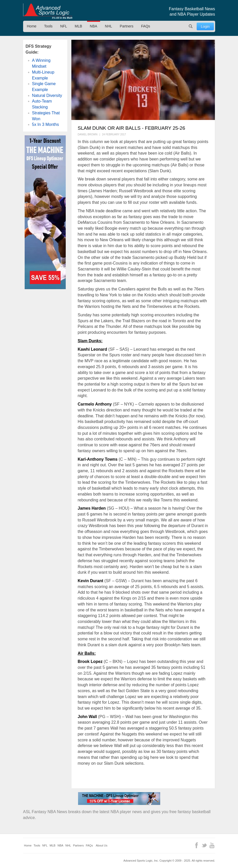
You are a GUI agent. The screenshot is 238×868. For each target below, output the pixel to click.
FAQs (146, 26)
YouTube (212, 845)
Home (32, 26)
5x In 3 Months (46, 124)
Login (205, 26)
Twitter (204, 845)
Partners (127, 26)
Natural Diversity (47, 95)
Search (191, 26)
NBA (94, 26)
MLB (78, 26)
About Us (102, 845)
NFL (64, 26)
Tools (48, 26)
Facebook (197, 845)
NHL (109, 26)
